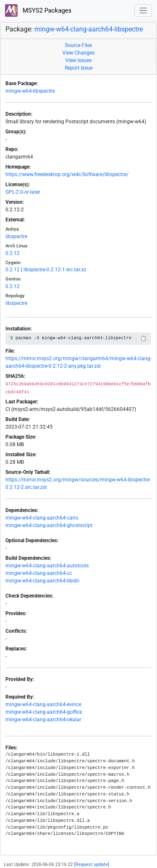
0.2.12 (13, 253)
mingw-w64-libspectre (30, 91)
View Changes (78, 53)
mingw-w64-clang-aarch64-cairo (42, 518)
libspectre (16, 236)
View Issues (78, 60)
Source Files (78, 45)
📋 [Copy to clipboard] (143, 338)
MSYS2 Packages (38, 10)
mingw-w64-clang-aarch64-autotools (47, 566)
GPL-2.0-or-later (23, 192)
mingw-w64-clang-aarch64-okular (43, 720)
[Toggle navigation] (143, 11)
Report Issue (79, 68)
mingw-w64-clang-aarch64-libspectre (89, 29)
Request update (92, 864)
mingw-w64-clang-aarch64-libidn (42, 581)
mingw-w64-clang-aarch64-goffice (44, 712)
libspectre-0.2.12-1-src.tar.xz (55, 270)
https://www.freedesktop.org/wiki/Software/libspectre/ (67, 174)
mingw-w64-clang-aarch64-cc (39, 573)
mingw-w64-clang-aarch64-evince (43, 704)
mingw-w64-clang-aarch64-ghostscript (49, 525)
